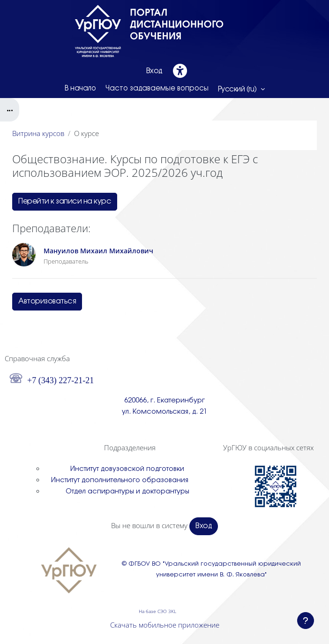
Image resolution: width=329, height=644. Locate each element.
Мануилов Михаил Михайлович (98, 251)
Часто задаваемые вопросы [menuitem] (157, 89)
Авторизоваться (47, 301)
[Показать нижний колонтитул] (306, 621)
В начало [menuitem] (80, 89)
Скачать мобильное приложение (165, 625)
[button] (241, 89)
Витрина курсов (38, 133)
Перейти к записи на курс (65, 201)
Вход (154, 71)
